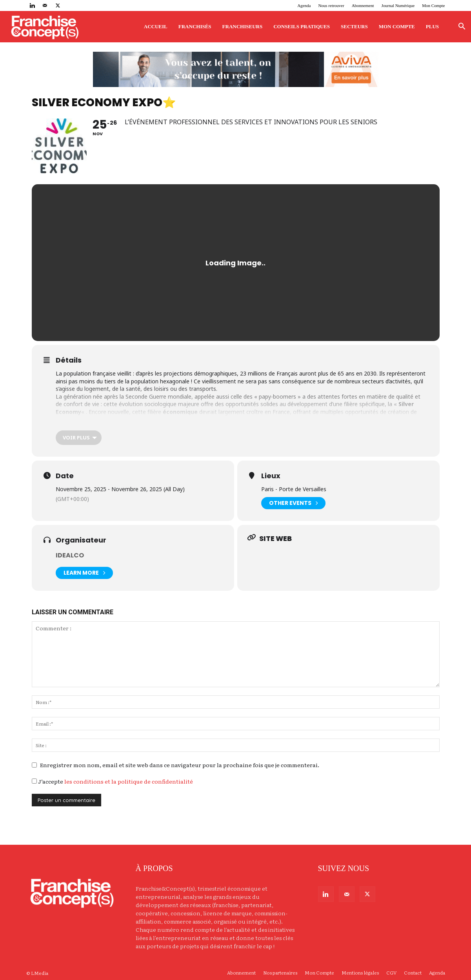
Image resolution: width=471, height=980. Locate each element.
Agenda (304, 5)
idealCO (70, 555)
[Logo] (45, 27)
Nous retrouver (331, 5)
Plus (432, 26)
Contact (413, 973)
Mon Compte (433, 5)
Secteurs (354, 26)
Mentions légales (360, 973)
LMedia (40, 973)
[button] (462, 27)
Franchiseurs (243, 26)
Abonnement (363, 5)
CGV (391, 973)
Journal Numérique (398, 5)
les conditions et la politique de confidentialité (129, 781)
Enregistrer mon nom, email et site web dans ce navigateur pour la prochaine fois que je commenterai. (180, 765)
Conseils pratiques (302, 26)
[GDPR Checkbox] (34, 781)
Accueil (156, 26)
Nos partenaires (280, 973)
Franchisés (195, 26)
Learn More (84, 573)
